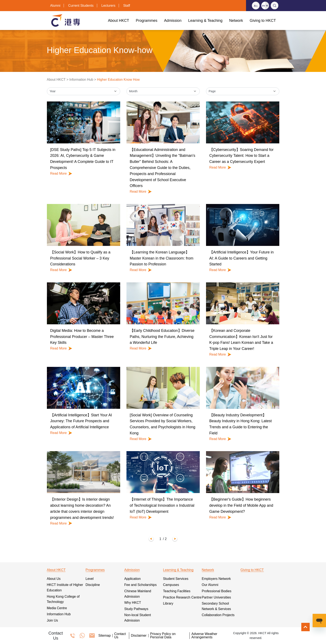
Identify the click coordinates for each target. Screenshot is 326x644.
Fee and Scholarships (141, 585)
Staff (127, 6)
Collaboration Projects (218, 615)
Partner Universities (216, 597)
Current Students (81, 6)
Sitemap (105, 636)
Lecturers (108, 6)
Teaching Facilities (177, 591)
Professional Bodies (217, 591)
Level (90, 579)
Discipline (93, 585)
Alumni (55, 6)
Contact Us (120, 636)
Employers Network (216, 579)
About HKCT (56, 80)
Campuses (171, 585)
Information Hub (81, 80)
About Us (54, 579)
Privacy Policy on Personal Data (163, 636)
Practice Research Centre (182, 597)
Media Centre (57, 608)
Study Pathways (136, 609)
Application (133, 579)
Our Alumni (210, 585)
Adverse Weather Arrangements (204, 636)
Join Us (52, 620)
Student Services (176, 579)
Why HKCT (133, 603)
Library (168, 603)
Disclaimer (139, 636)
